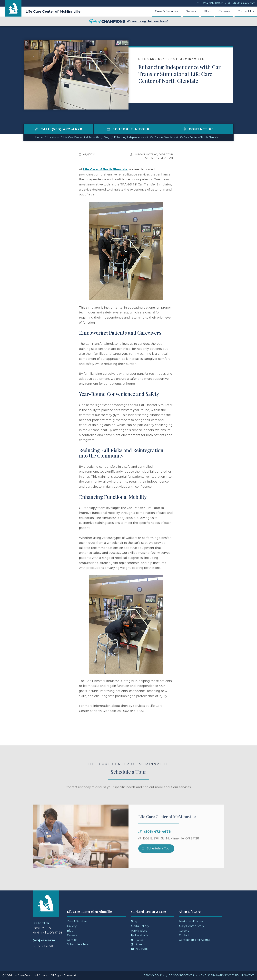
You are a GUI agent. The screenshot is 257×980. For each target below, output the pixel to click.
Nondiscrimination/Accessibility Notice (227, 975)
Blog (207, 11)
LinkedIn (139, 944)
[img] (36, 129)
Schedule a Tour (128, 129)
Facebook (139, 935)
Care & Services (166, 11)
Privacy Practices (181, 975)
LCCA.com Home (210, 3)
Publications (139, 931)
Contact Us (246, 11)
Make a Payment (241, 3)
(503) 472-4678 (158, 839)
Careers (224, 11)
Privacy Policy (154, 975)
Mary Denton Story (192, 926)
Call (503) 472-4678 (59, 129)
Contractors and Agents (195, 940)
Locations (53, 137)
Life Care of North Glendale (105, 169)
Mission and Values (191, 921)
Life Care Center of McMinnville (53, 11)
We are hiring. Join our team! (128, 21)
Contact (72, 940)
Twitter (138, 940)
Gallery (191, 11)
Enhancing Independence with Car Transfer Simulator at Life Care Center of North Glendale (166, 137)
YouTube (139, 949)
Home (39, 137)
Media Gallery (140, 926)
